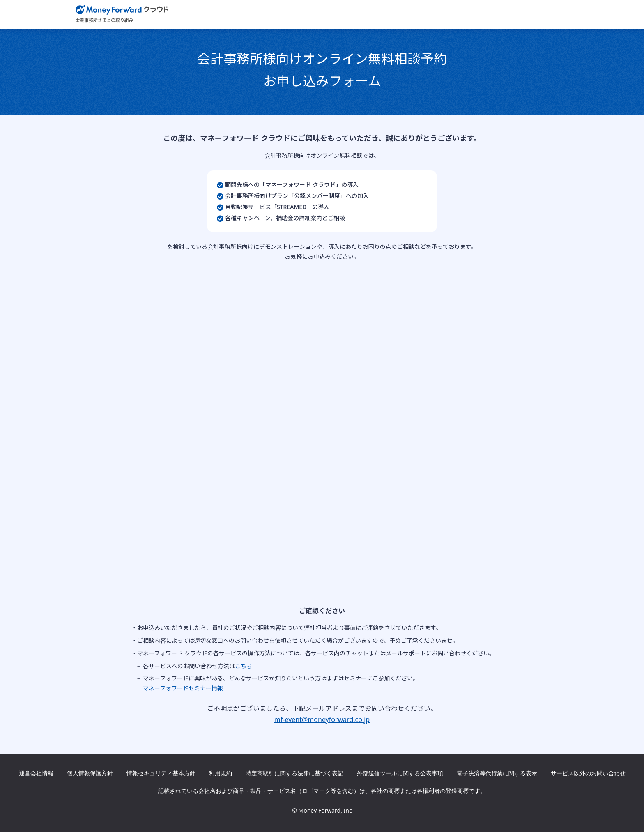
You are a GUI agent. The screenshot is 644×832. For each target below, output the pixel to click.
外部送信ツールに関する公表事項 (400, 773)
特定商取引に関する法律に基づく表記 (294, 773)
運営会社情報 (36, 773)
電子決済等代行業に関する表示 (497, 773)
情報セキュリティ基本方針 (161, 773)
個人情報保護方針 (90, 773)
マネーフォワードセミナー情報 (183, 688)
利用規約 (221, 773)
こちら (244, 666)
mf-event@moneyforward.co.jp (322, 719)
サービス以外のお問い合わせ (588, 773)
